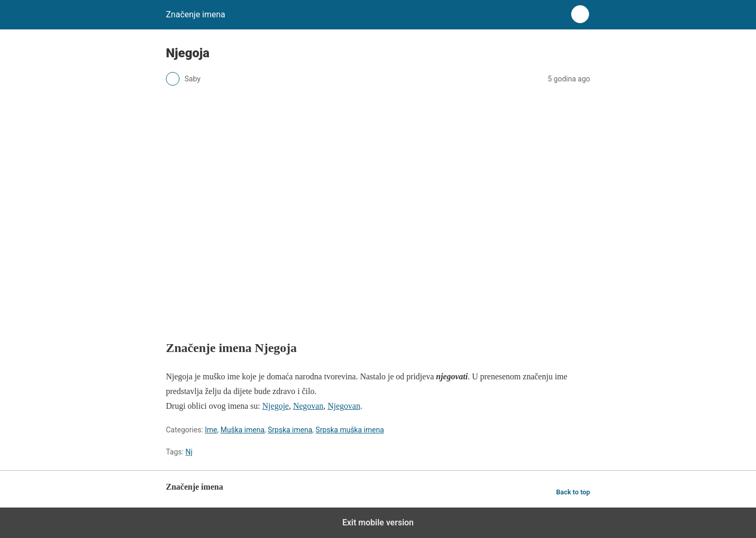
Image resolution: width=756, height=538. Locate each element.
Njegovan (344, 406)
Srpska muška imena (350, 430)
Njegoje (276, 406)
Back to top (573, 492)
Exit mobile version (378, 523)
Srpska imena (290, 430)
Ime (211, 430)
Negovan (308, 406)
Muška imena (243, 430)
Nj (189, 452)
